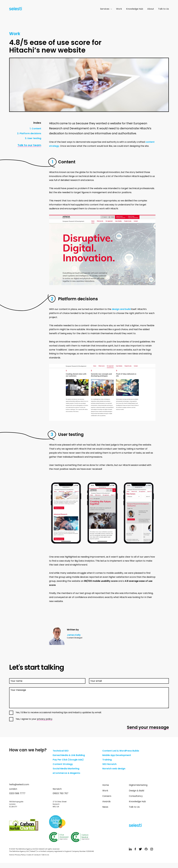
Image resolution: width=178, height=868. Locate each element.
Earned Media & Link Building (69, 755)
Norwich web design (114, 769)
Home (106, 785)
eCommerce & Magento (66, 773)
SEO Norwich (109, 764)
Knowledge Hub (135, 9)
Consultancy (136, 796)
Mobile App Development (117, 755)
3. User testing (33, 138)
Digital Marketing (138, 785)
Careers (107, 796)
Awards (106, 801)
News (105, 807)
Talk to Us (163, 9)
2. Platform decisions (29, 133)
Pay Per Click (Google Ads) (68, 760)
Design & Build (136, 791)
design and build (121, 309)
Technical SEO (61, 751)
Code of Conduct (33, 855)
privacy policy (45, 719)
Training (107, 760)
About (151, 9)
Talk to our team (29, 145)
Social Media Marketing (66, 769)
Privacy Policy (20, 855)
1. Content (35, 129)
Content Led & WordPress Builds (121, 751)
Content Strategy (63, 764)
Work (119, 9)
